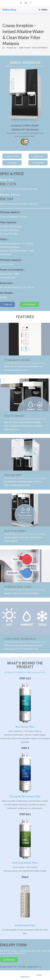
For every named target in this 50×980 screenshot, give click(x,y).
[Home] (3, 48)
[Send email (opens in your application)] (30, 3)
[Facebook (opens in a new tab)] (21, 3)
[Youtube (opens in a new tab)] (26, 3)
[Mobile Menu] (43, 10)
